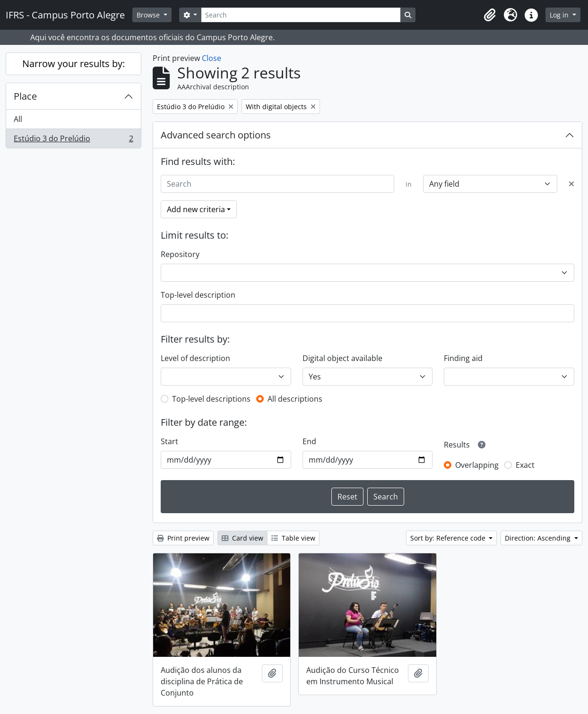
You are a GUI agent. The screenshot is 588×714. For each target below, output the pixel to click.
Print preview (183, 538)
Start (169, 441)
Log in (560, 15)
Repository (180, 254)
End (309, 441)
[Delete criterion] (571, 184)
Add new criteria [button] (196, 209)
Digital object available (342, 358)
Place (25, 96)
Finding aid (463, 358)
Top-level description (198, 295)
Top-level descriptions (211, 399)
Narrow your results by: (73, 64)
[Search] (301, 15)
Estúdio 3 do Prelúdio (73, 140)
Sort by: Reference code (449, 538)
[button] (490, 15)
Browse (149, 15)
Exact (525, 465)
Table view (293, 538)
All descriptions (295, 399)
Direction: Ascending (539, 538)
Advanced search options (216, 135)
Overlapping (477, 465)
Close (212, 58)
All (18, 119)
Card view (242, 538)
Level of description (195, 358)
